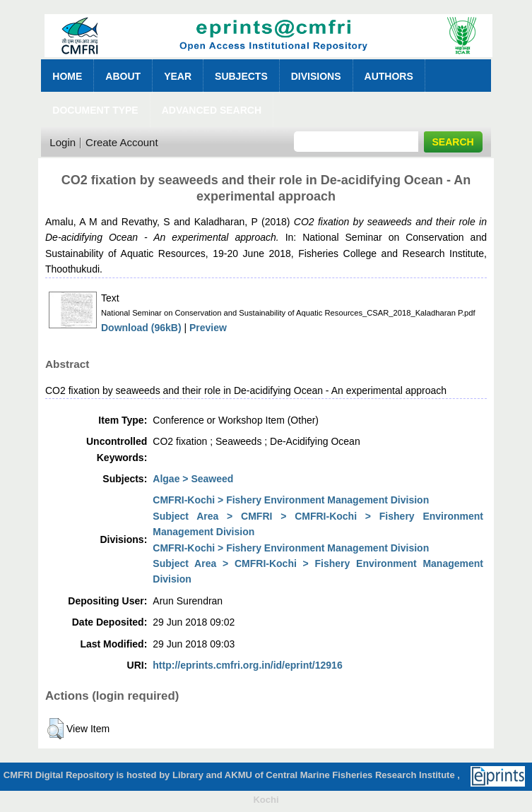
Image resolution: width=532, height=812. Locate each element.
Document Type (95, 110)
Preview (208, 328)
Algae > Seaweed (193, 479)
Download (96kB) (141, 328)
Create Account (122, 142)
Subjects (241, 76)
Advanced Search (212, 110)
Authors (389, 76)
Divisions (316, 76)
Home (67, 76)
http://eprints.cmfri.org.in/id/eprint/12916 (247, 665)
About (123, 76)
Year (178, 76)
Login (63, 142)
